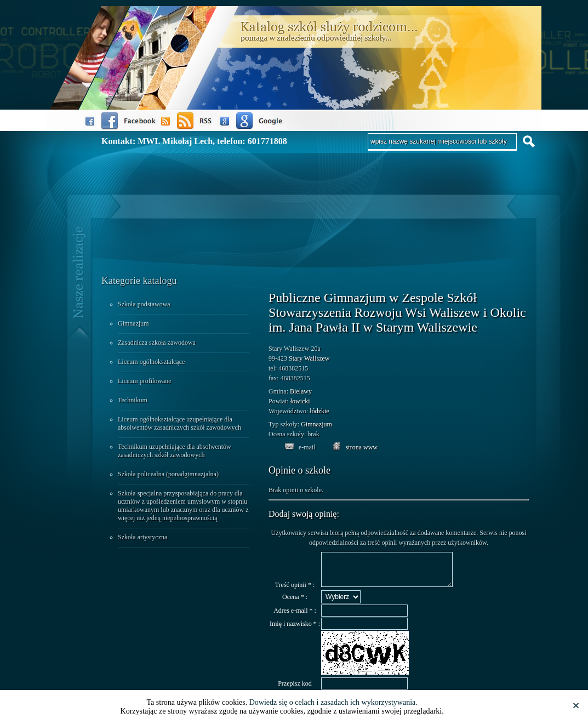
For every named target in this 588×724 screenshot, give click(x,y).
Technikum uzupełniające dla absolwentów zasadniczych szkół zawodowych (175, 451)
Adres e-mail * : (295, 617)
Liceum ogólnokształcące (151, 362)
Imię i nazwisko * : (295, 630)
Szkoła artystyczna (142, 537)
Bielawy (301, 391)
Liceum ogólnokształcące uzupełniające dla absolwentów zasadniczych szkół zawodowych (179, 423)
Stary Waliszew (309, 358)
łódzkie (319, 411)
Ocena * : (295, 603)
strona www (362, 447)
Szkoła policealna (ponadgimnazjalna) (168, 474)
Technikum (133, 400)
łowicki (300, 401)
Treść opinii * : (295, 591)
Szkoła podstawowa (144, 304)
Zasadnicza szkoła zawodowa (157, 343)
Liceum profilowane (145, 381)
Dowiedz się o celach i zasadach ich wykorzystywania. (333, 702)
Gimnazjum (133, 323)
